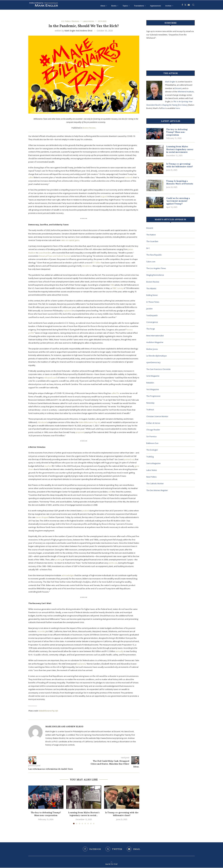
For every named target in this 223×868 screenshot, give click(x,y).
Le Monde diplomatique (157, 356)
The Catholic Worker (155, 483)
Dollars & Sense (153, 423)
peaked (86, 511)
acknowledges (68, 575)
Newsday (150, 403)
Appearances (156, 6)
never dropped (42, 518)
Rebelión (150, 383)
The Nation (151, 235)
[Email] (189, 6)
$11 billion (97, 263)
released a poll (51, 378)
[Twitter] (185, 6)
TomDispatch (152, 315)
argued (104, 197)
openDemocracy (153, 362)
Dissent (178, 88)
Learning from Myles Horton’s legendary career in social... (84, 814)
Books (114, 6)
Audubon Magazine (155, 342)
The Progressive (153, 396)
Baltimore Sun (152, 443)
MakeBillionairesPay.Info (48, 711)
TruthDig (150, 457)
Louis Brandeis (45, 253)
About (103, 6)
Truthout (150, 410)
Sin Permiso (151, 436)
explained (68, 311)
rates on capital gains (70, 240)
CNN (112, 285)
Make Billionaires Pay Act (90, 422)
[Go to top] (112, 864)
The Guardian (152, 241)
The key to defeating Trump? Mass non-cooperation (46, 814)
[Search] (193, 6)
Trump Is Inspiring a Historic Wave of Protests (180, 182)
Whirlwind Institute (186, 92)
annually (120, 652)
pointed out (129, 459)
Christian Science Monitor (157, 416)
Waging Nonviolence (155, 275)
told (110, 492)
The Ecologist (152, 450)
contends (129, 178)
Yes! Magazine (153, 389)
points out (113, 563)
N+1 (148, 248)
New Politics (151, 477)
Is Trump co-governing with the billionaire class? (122, 814)
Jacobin (149, 309)
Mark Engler (170, 82)
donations (87, 266)
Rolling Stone (152, 295)
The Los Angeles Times (156, 268)
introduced (42, 422)
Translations (139, 6)
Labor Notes (152, 470)
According (42, 632)
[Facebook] (182, 6)
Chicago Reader (153, 430)
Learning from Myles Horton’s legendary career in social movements (180, 149)
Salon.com (151, 262)
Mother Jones (152, 349)
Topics (125, 6)
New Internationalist (155, 336)
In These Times (153, 302)
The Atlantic (151, 288)
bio (164, 108)
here (178, 108)
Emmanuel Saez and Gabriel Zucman (55, 256)
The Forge (151, 329)
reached (48, 466)
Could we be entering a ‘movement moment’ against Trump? (178, 201)
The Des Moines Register (157, 490)
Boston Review (89, 128)
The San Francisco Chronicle (158, 369)
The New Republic (154, 255)
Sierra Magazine (153, 463)
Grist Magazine (153, 376)
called (31, 178)
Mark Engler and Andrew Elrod (78, 31)
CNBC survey (118, 288)
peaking (59, 560)
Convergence (152, 322)
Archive (168, 6)
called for (115, 393)
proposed (80, 432)
